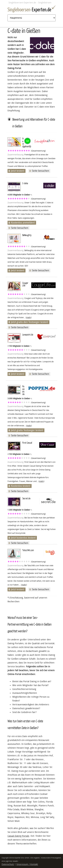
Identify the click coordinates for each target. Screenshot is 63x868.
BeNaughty (27, 235)
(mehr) (29, 318)
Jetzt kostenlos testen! (23, 538)
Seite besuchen (40, 171)
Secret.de (26, 498)
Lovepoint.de (28, 335)
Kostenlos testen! (21, 486)
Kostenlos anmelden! (23, 223)
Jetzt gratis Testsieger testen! (27, 430)
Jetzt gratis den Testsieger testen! (30, 322)
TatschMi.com (28, 550)
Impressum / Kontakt (27, 864)
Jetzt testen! (18, 171)
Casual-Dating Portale (18, 836)
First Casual (27, 443)
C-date (25, 183)
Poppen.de (24, 390)
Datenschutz (8, 864)
